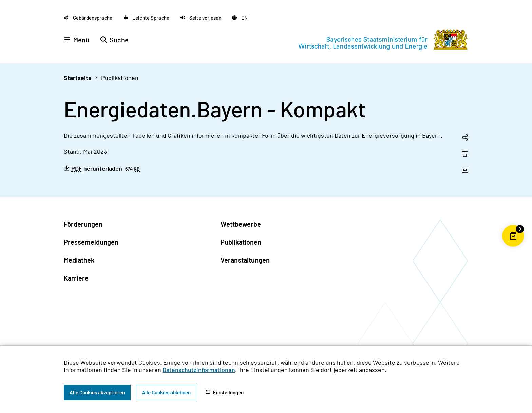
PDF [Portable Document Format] (77, 168)
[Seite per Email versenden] (465, 171)
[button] (201, 18)
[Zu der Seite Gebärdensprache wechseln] (88, 18)
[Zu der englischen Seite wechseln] (240, 18)
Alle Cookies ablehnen (166, 392)
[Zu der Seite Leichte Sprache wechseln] (146, 18)
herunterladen (102, 168)
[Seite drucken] (465, 154)
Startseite (78, 78)
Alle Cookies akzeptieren (97, 392)
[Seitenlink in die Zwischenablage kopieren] (465, 138)
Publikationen (120, 78)
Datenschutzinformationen (199, 370)
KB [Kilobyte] (137, 169)
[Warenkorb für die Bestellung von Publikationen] (513, 247)
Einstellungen (224, 392)
